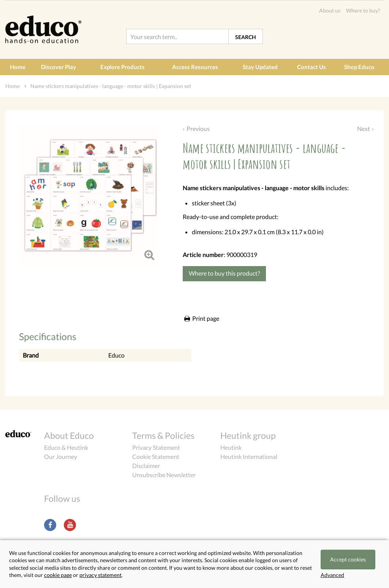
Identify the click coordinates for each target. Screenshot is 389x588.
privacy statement (100, 575)
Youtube (70, 525)
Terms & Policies (163, 435)
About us (330, 10)
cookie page (58, 575)
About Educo (69, 435)
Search (246, 37)
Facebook (50, 525)
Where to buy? (363, 10)
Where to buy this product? (224, 273)
